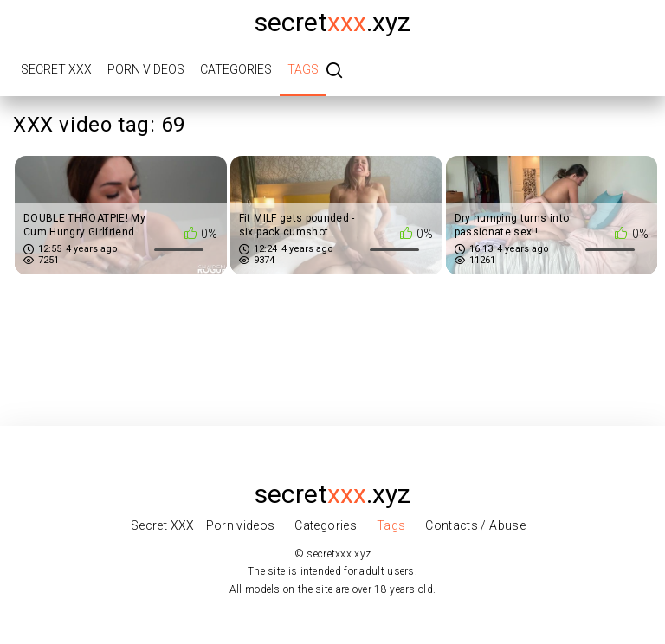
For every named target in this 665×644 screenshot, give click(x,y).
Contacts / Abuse (475, 525)
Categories (236, 69)
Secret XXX (56, 69)
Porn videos (146, 69)
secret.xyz (332, 22)
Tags (303, 69)
